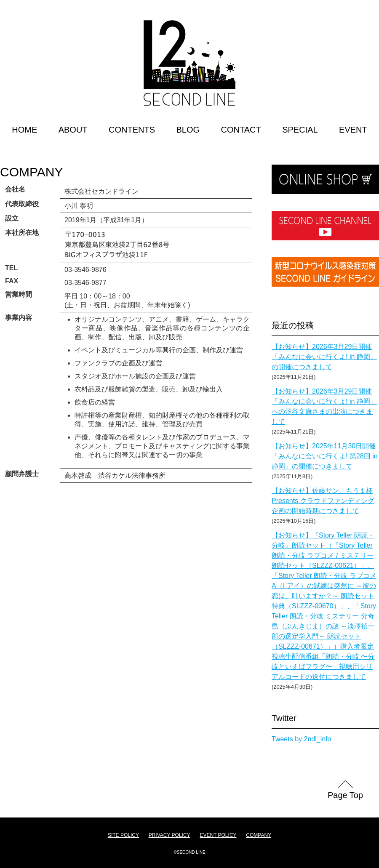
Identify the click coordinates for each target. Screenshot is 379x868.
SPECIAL (300, 130)
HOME (24, 130)
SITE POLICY (123, 835)
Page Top (345, 795)
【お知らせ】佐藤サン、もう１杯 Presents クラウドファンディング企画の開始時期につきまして (323, 501)
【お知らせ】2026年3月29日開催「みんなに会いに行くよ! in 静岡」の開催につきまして (324, 357)
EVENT (353, 130)
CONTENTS (132, 130)
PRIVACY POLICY (169, 835)
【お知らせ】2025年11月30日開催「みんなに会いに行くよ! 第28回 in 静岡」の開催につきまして (325, 456)
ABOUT (73, 130)
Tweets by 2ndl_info (301, 739)
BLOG (188, 130)
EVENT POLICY (218, 835)
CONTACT (241, 130)
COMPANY (31, 172)
